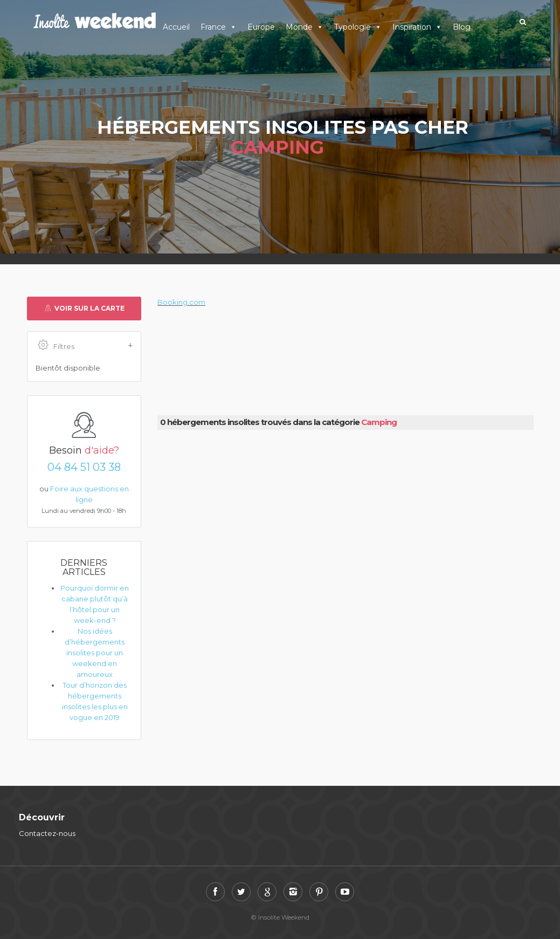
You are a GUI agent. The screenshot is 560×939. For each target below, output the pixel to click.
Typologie (358, 27)
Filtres (86, 346)
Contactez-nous (47, 833)
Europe (261, 27)
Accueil (176, 27)
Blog (462, 27)
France (219, 27)
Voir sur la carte (84, 308)
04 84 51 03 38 (84, 467)
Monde (305, 27)
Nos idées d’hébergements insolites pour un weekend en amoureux (95, 653)
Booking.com (181, 302)
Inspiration (417, 27)
